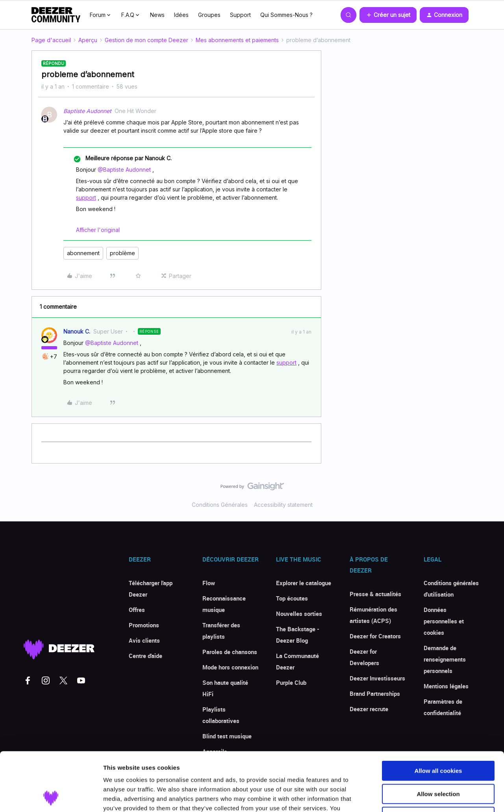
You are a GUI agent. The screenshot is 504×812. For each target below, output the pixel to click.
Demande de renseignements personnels (445, 659)
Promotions (144, 625)
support (86, 197)
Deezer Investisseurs (377, 678)
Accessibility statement (283, 505)
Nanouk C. (77, 331)
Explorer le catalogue (304, 583)
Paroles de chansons (230, 652)
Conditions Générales (220, 505)
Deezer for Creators (375, 636)
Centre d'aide (145, 656)
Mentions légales (446, 686)
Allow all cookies (438, 716)
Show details (413, 796)
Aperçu (88, 40)
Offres (137, 610)
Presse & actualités (375, 594)
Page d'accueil (51, 40)
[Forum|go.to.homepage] (56, 15)
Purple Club (291, 682)
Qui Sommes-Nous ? (286, 15)
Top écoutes (292, 598)
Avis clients (144, 640)
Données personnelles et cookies (444, 621)
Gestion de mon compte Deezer (146, 40)
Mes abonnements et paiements (237, 40)
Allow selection (438, 739)
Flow (209, 583)
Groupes (209, 15)
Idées (181, 15)
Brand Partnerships (375, 693)
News (157, 15)
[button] (388, 15)
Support (240, 15)
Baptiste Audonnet (87, 111)
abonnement (83, 253)
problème (122, 253)
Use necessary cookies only (438, 762)
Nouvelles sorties (299, 614)
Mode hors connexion (230, 667)
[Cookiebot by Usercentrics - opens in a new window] (51, 797)
